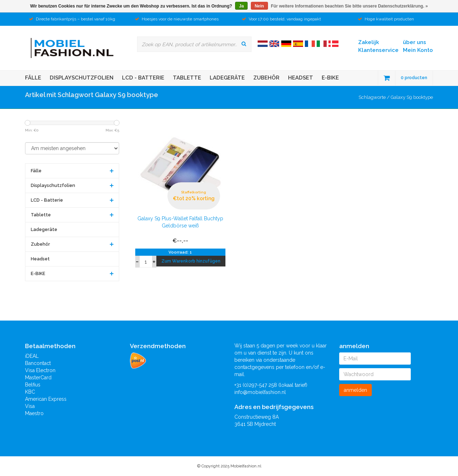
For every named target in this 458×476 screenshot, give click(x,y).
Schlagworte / (375, 97)
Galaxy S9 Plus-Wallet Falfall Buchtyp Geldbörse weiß (180, 222)
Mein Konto (418, 50)
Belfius (33, 385)
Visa (30, 406)
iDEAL (32, 356)
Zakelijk (369, 42)
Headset (301, 78)
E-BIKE (330, 78)
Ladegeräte (227, 78)
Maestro (34, 413)
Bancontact (38, 363)
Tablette (187, 78)
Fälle (33, 78)
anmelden (355, 390)
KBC (30, 392)
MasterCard (38, 378)
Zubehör (266, 78)
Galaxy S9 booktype (412, 97)
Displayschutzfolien (82, 78)
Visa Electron (40, 370)
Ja (241, 6)
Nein (259, 6)
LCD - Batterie (143, 78)
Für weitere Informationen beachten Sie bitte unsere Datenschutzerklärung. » (349, 6)
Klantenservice (378, 50)
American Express (46, 399)
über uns (415, 42)
